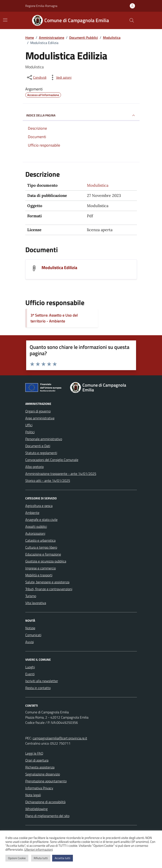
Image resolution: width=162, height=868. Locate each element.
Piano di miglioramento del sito (47, 816)
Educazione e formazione (43, 554)
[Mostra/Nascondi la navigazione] (5, 20)
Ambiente (32, 513)
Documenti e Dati (38, 446)
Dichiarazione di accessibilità (45, 802)
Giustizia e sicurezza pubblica (46, 561)
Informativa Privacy (39, 788)
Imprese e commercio (41, 568)
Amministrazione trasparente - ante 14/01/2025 (61, 474)
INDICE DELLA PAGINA (81, 115)
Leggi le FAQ (34, 753)
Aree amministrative (40, 418)
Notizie (30, 628)
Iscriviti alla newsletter (42, 681)
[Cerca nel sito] (132, 20)
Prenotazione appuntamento (46, 781)
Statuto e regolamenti (41, 453)
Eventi (30, 674)
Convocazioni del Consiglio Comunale (52, 460)
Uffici (29, 425)
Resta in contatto (38, 688)
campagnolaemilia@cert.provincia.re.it (60, 738)
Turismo (31, 596)
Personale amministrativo (44, 439)
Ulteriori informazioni (38, 850)
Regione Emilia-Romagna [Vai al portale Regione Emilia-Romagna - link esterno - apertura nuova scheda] (41, 6)
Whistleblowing (36, 809)
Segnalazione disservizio (43, 774)
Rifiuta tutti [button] (41, 858)
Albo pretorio (34, 467)
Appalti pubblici (36, 526)
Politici (30, 432)
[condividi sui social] (36, 77)
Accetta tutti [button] (63, 858)
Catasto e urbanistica (40, 540)
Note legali (33, 795)
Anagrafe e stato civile (41, 520)
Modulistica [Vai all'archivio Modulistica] (98, 185)
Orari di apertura (37, 760)
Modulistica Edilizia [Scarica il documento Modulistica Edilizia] (59, 268)
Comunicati (33, 635)
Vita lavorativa (36, 603)
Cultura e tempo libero (41, 547)
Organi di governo (38, 411)
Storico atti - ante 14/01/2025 (48, 481)
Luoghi (30, 667)
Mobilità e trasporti (39, 575)
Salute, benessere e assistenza (47, 582)
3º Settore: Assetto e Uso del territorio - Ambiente (54, 318)
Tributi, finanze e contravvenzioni (49, 589)
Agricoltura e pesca (39, 506)
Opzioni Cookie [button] (17, 858)
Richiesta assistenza (40, 767)
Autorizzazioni (35, 533)
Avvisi (30, 642)
